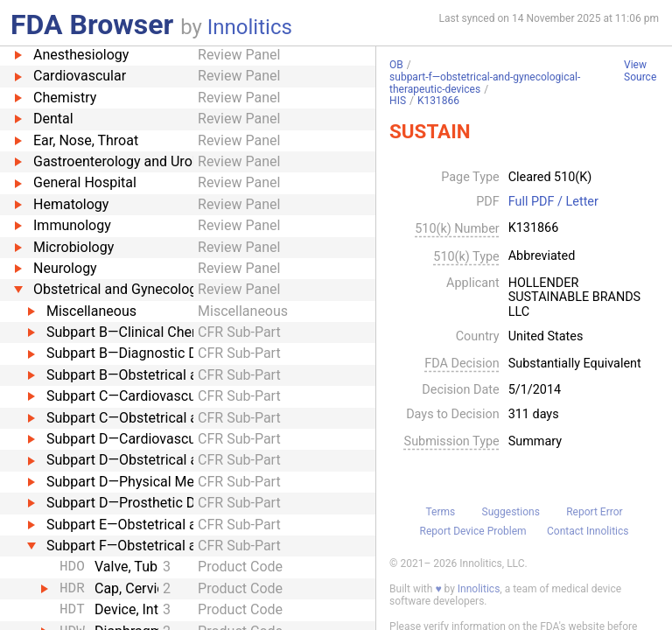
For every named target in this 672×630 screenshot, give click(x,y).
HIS (398, 101)
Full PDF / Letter (553, 202)
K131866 (438, 101)
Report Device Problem (473, 531)
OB (396, 65)
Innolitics (250, 27)
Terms (440, 512)
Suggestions (511, 512)
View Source (640, 71)
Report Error (594, 512)
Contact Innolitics (588, 531)
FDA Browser (92, 24)
